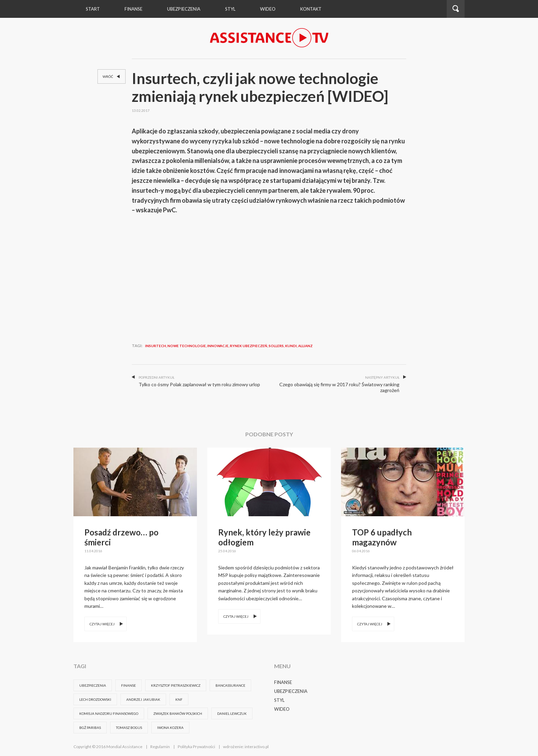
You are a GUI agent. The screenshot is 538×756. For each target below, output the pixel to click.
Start (93, 9)
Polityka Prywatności (196, 747)
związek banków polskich (178, 713)
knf (179, 699)
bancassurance (230, 685)
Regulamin (160, 747)
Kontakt (311, 9)
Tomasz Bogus (129, 728)
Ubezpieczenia (184, 9)
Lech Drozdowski (95, 699)
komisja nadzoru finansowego (109, 713)
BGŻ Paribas (90, 728)
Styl (230, 9)
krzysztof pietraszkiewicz (176, 685)
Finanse (133, 9)
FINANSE (128, 685)
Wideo (282, 709)
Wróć (112, 77)
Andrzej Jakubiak (143, 699)
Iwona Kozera (170, 728)
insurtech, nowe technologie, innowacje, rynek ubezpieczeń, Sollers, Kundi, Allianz (229, 346)
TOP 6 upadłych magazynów (382, 537)
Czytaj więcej (102, 624)
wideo (268, 9)
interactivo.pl (257, 747)
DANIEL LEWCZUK (232, 713)
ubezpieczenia (93, 685)
